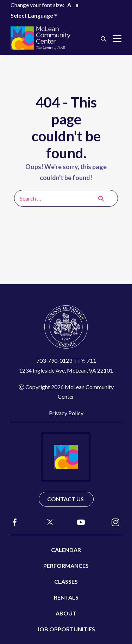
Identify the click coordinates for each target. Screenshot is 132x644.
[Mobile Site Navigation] (117, 39)
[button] (103, 39)
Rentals (66, 597)
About (66, 613)
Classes (66, 581)
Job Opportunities (66, 629)
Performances (66, 566)
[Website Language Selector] (35, 15)
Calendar (66, 550)
